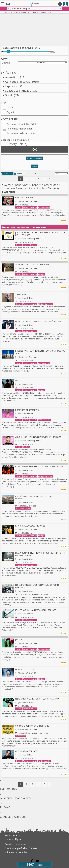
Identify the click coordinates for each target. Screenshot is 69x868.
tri (35, 174)
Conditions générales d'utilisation (22, 848)
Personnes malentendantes (22, 133)
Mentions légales (14, 839)
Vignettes (19, 174)
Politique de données (16, 852)
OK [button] (34, 149)
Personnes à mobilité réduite (22, 124)
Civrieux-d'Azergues (13, 817)
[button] (34, 159)
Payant (10, 112)
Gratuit (10, 107)
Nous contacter (13, 835)
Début (5, 63)
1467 (34, 864)
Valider (34, 166)
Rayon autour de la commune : (18, 48)
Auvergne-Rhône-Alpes (15, 185)
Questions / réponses (16, 844)
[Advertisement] (34, 29)
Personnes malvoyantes (20, 129)
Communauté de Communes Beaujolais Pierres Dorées (31, 187)
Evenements (8, 789)
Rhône (34, 185)
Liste (5, 174)
